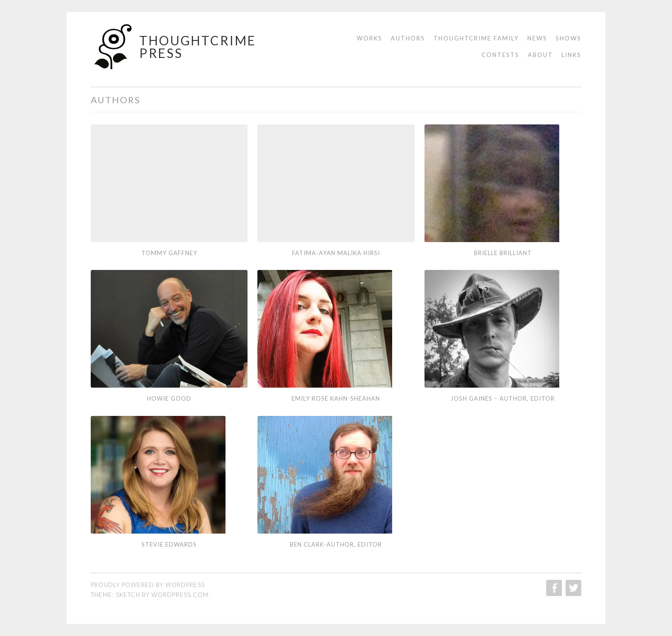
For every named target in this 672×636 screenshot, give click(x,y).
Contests (500, 55)
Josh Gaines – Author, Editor (503, 398)
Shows (568, 38)
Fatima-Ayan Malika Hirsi (336, 253)
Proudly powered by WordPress (148, 585)
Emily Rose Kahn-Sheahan (336, 398)
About (540, 55)
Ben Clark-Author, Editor (336, 544)
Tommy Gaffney (169, 253)
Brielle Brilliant (503, 253)
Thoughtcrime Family (476, 38)
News (537, 38)
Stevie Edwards (169, 544)
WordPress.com (180, 595)
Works (369, 38)
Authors (408, 38)
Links (571, 55)
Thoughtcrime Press (198, 47)
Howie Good (169, 398)
